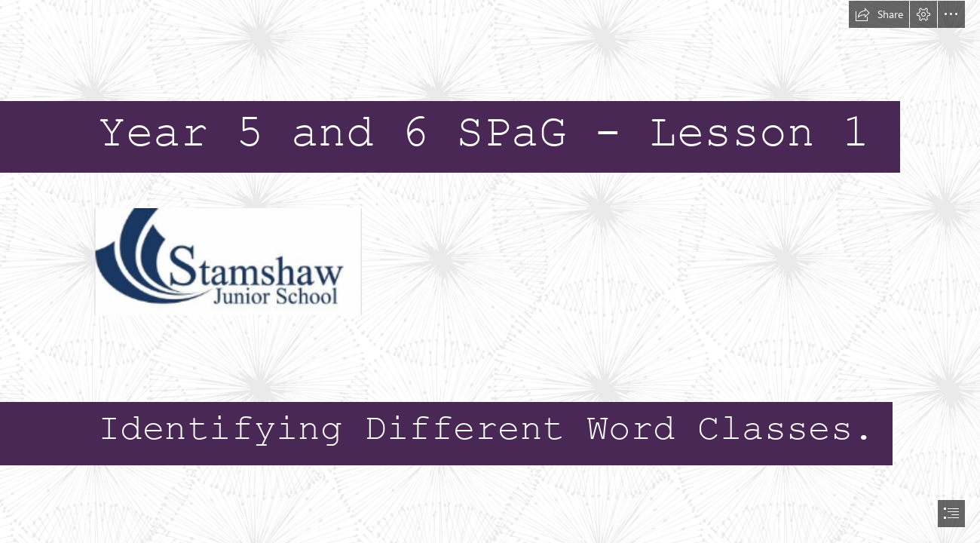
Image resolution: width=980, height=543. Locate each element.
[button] (879, 14)
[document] (490, 271)
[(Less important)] (227, 261)
